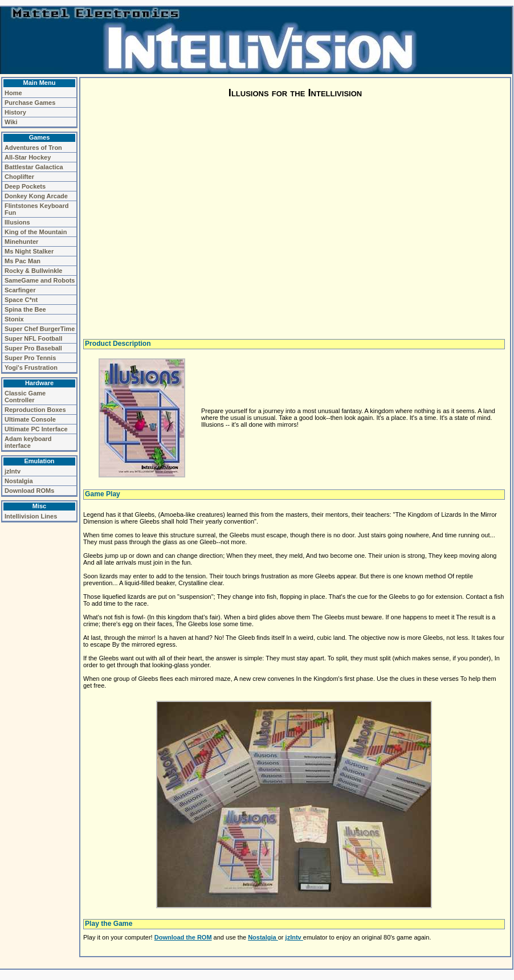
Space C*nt (21, 300)
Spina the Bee (25, 309)
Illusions (17, 222)
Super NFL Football (33, 338)
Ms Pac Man (23, 261)
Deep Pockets (25, 186)
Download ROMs (29, 491)
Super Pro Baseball (33, 348)
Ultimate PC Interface (36, 429)
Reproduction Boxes (35, 410)
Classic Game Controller (25, 397)
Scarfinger (20, 290)
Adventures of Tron (33, 148)
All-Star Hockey (28, 157)
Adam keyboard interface (28, 442)
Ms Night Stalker (29, 251)
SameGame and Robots (40, 280)
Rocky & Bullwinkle (33, 271)
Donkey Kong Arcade (36, 196)
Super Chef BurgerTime (40, 329)
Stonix (14, 319)
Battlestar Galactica (34, 167)
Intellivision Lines (31, 516)
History (15, 112)
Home (13, 93)
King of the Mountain (36, 232)
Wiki (11, 122)
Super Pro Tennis (30, 358)
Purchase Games (30, 103)
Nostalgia (19, 481)
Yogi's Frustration (31, 367)
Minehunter (21, 242)
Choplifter (19, 177)
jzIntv (13, 471)
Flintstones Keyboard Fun (36, 209)
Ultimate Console (30, 419)
